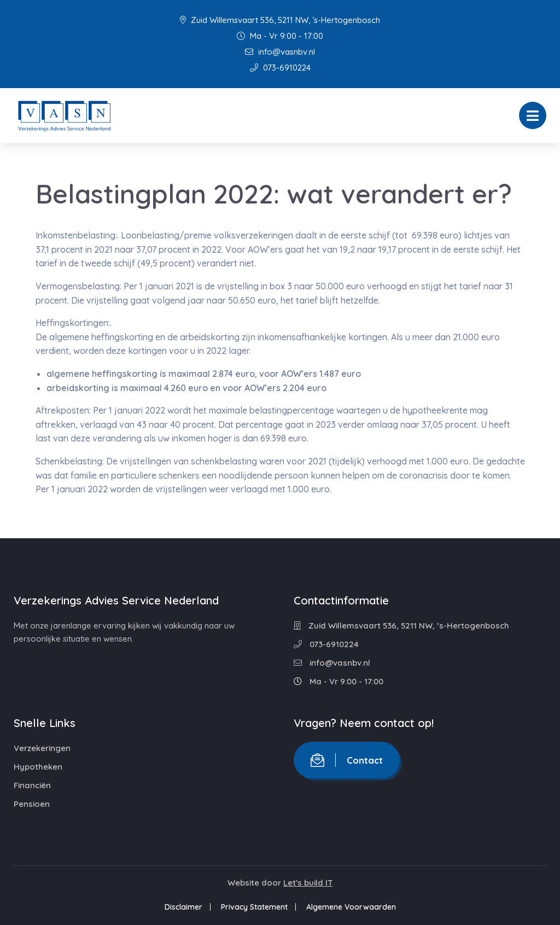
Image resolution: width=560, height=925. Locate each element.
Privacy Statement (254, 907)
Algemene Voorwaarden (351, 907)
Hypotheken (38, 767)
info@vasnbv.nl (280, 52)
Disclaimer (183, 907)
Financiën (32, 785)
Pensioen (32, 804)
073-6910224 (280, 68)
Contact (347, 760)
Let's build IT (308, 883)
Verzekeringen (42, 748)
